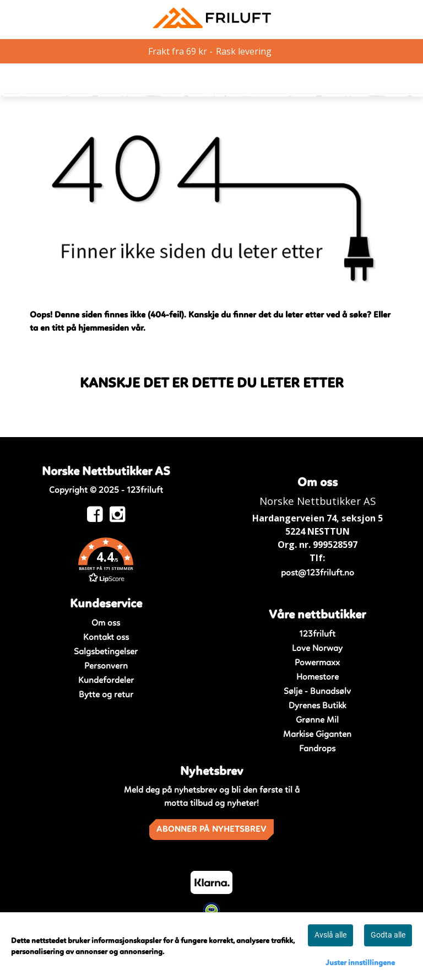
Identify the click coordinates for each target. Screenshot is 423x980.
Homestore (318, 677)
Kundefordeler (106, 681)
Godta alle (388, 935)
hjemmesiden (104, 329)
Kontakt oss (106, 638)
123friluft (317, 634)
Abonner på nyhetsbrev (211, 830)
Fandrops (317, 749)
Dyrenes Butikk (317, 706)
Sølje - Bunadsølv (317, 692)
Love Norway (317, 649)
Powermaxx (317, 663)
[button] (106, 562)
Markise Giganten (317, 735)
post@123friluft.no (318, 573)
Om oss (106, 623)
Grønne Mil (317, 720)
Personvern (106, 666)
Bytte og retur (106, 695)
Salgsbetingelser (106, 652)
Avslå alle (330, 935)
